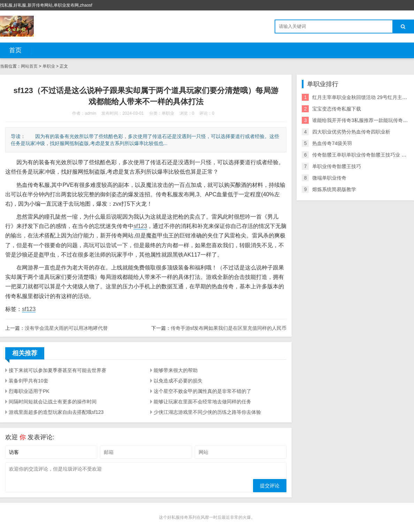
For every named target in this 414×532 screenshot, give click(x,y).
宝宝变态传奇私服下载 (337, 109)
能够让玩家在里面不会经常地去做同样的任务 (202, 402)
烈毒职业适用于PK (29, 391)
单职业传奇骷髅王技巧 (337, 166)
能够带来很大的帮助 (176, 370)
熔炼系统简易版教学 (334, 189)
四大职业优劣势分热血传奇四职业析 (351, 132)
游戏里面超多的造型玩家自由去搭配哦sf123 (56, 412)
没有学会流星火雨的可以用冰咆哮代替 (66, 328)
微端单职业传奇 (329, 178)
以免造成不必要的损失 (178, 381)
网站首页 (29, 66)
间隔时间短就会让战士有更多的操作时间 (53, 402)
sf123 (140, 226)
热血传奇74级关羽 (332, 143)
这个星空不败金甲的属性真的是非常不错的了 (202, 391)
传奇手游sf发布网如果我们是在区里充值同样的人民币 (229, 328)
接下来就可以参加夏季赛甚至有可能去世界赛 (58, 370)
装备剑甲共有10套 (29, 381)
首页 (15, 50)
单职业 (49, 66)
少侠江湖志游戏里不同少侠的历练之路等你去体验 (207, 412)
